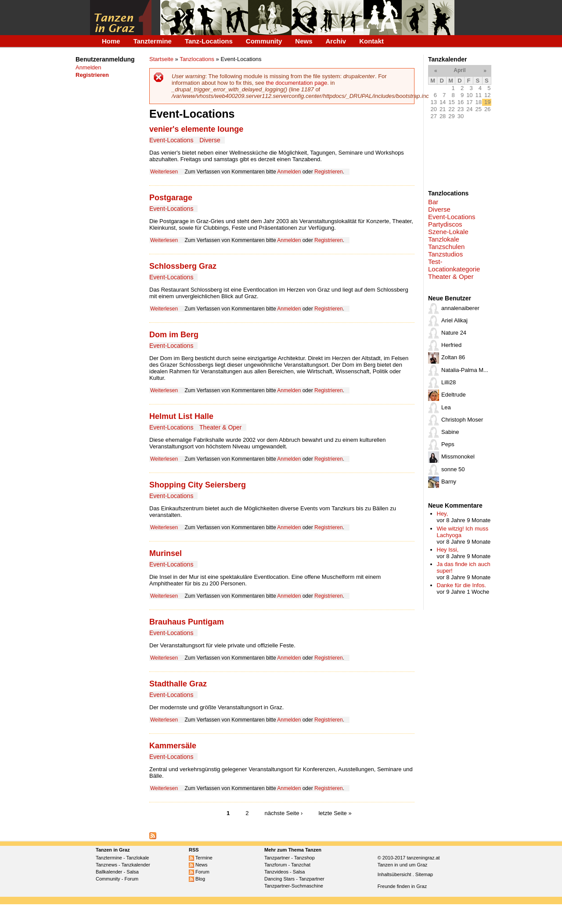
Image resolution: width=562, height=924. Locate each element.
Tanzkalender (136, 865)
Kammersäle (173, 746)
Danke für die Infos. (462, 585)
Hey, (443, 514)
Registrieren (329, 172)
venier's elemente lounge (196, 129)
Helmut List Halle (181, 416)
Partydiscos (445, 224)
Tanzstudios (445, 254)
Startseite (161, 59)
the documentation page (297, 83)
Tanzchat (301, 865)
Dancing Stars (279, 879)
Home (111, 41)
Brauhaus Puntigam (187, 622)
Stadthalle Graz (178, 684)
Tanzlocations (197, 59)
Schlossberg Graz (183, 266)
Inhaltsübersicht (394, 874)
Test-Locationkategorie (454, 265)
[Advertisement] (103, 230)
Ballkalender (109, 872)
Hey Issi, (448, 550)
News (304, 41)
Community (264, 41)
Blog (197, 879)
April (459, 70)
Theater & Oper (221, 427)
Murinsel (166, 553)
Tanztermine (153, 41)
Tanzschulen (446, 247)
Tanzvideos (276, 872)
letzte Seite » (335, 813)
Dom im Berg (174, 335)
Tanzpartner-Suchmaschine (294, 886)
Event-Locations (171, 140)
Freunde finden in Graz (402, 886)
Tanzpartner (277, 858)
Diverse (210, 140)
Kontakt (371, 41)
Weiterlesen (164, 172)
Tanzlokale (444, 239)
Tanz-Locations (209, 41)
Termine (201, 858)
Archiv (336, 41)
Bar (433, 202)
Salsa (133, 872)
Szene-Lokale (448, 232)
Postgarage (171, 198)
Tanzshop (304, 858)
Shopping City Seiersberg (198, 485)
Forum (131, 879)
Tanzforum (276, 865)
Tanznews (106, 865)
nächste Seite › (284, 813)
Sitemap (424, 874)
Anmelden (88, 67)
